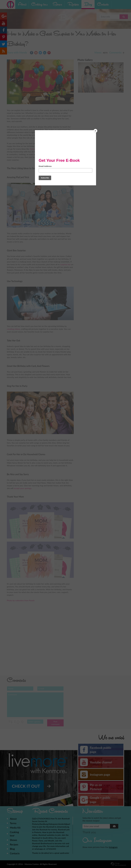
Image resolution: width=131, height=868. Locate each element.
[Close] (95, 131)
